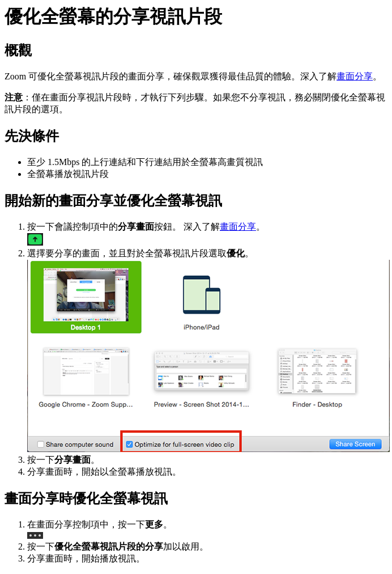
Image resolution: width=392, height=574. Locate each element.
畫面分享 (355, 76)
